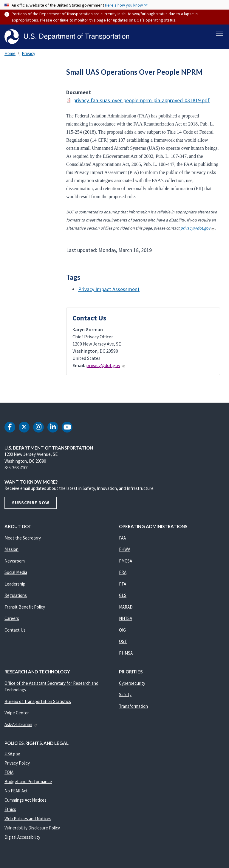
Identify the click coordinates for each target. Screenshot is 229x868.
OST (123, 641)
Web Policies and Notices (28, 819)
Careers (12, 618)
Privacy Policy (17, 763)
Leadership (15, 584)
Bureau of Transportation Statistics (38, 701)
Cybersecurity (132, 683)
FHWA (125, 549)
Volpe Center (17, 713)
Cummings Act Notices (25, 800)
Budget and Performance (28, 781)
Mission (11, 549)
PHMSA (126, 653)
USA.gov (12, 754)
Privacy (28, 53)
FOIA (9, 772)
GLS (123, 595)
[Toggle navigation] (220, 33)
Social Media (16, 572)
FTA (123, 584)
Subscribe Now (31, 503)
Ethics (10, 809)
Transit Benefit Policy (25, 607)
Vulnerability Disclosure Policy (32, 828)
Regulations (16, 595)
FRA (123, 572)
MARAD (126, 607)
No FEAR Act (16, 791)
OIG (122, 630)
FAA (122, 538)
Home (10, 53)
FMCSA (126, 561)
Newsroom (15, 561)
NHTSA (126, 618)
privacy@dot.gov (198, 228)
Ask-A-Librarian (21, 724)
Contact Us (15, 630)
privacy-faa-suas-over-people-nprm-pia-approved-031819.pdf (141, 100)
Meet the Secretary (23, 538)
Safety (125, 694)
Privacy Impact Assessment (109, 289)
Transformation (133, 706)
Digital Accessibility (22, 837)
